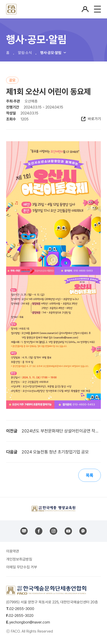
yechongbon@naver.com (30, 622)
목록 (90, 475)
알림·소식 (25, 53)
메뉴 (97, 9)
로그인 (85, 9)
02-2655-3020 (21, 615)
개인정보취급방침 (19, 559)
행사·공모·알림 (51, 53)
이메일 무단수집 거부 (22, 567)
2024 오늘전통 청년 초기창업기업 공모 (55, 452)
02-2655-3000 (22, 609)
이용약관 (13, 551)
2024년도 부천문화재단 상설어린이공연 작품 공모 (61, 431)
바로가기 (94, 119)
